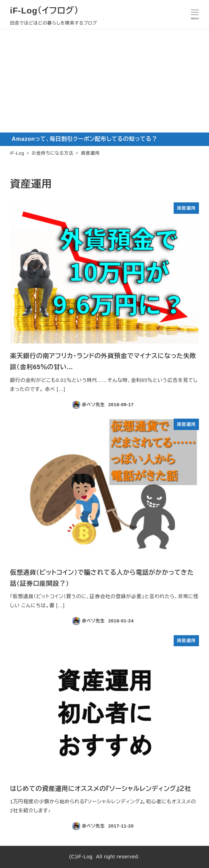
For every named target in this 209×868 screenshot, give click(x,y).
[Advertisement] (104, 81)
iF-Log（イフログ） (44, 11)
